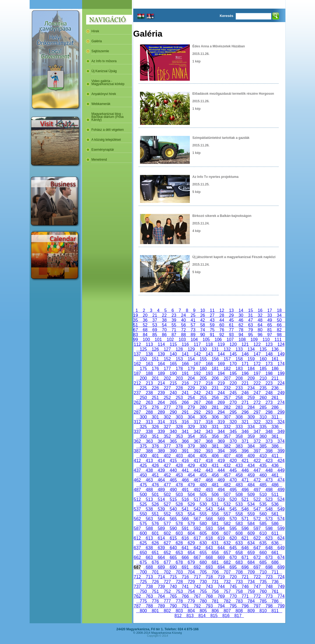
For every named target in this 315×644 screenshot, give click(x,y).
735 (263, 582)
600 (143, 533)
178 (179, 369)
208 (239, 378)
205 (203, 378)
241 (185, 393)
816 (226, 616)
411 (275, 456)
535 (263, 504)
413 (149, 461)
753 (179, 591)
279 (191, 407)
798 (269, 606)
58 (203, 325)
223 (269, 383)
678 (179, 562)
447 (257, 470)
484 (251, 485)
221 (245, 383)
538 (149, 509)
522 (257, 499)
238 (149, 393)
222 (257, 383)
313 (149, 422)
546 (245, 509)
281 (215, 407)
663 (149, 557)
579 (191, 524)
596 (245, 528)
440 (173, 470)
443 (209, 470)
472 (257, 480)
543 (209, 509)
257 (227, 398)
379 (191, 446)
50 (279, 320)
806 (215, 611)
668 (209, 557)
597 (257, 528)
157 (227, 359)
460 (263, 475)
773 (269, 596)
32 (260, 315)
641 (185, 548)
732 (227, 582)
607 (227, 533)
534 (251, 504)
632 (227, 543)
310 (263, 417)
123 (269, 344)
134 (251, 349)
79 (251, 330)
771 (245, 596)
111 (278, 339)
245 (233, 393)
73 (193, 330)
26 (203, 315)
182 (227, 369)
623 (269, 538)
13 (232, 310)
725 (143, 582)
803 (179, 611)
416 (185, 461)
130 (203, 349)
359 (251, 436)
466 (185, 480)
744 (221, 587)
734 (251, 582)
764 (161, 596)
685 (263, 562)
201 (155, 378)
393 (209, 451)
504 (191, 495)
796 (245, 606)
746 (245, 587)
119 (221, 344)
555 (203, 514)
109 (254, 339)
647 (257, 548)
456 (215, 475)
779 (191, 601)
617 (197, 538)
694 (221, 567)
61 (231, 325)
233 (239, 388)
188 (149, 373)
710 (263, 572)
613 (149, 538)
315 (173, 422)
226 (155, 388)
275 (143, 407)
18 (279, 310)
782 (227, 601)
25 (193, 315)
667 (197, 557)
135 (263, 349)
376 (155, 446)
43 (212, 320)
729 (191, 582)
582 (227, 524)
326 (155, 427)
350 (143, 436)
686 (275, 562)
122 (257, 344)
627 (167, 543)
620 (233, 538)
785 (263, 601)
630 (203, 543)
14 (241, 310)
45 (231, 320)
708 (239, 572)
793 (209, 606)
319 (221, 422)
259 (251, 398)
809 (251, 611)
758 (239, 591)
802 (167, 611)
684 (251, 562)
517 (197, 499)
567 (197, 519)
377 (167, 446)
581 (215, 524)
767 (197, 596)
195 (233, 373)
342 (197, 432)
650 (143, 553)
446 (245, 470)
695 (233, 567)
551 (155, 514)
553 (179, 514)
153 (179, 359)
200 (143, 378)
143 (209, 354)
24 (184, 315)
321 (245, 422)
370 (233, 441)
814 (202, 616)
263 (149, 402)
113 (149, 344)
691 (185, 567)
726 (155, 582)
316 (185, 422)
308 (239, 417)
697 (257, 567)
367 (197, 441)
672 (257, 557)
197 (257, 373)
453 (179, 475)
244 (221, 393)
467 (197, 480)
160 (263, 359)
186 (275, 369)
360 (263, 436)
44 (222, 320)
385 (263, 446)
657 (227, 553)
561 (275, 514)
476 (155, 485)
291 (185, 412)
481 (215, 485)
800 (143, 611)
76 (222, 330)
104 (194, 339)
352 (167, 436)
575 (143, 524)
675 (143, 562)
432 (227, 465)
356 (215, 436)
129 (191, 349)
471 (245, 480)
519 (221, 499)
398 (269, 451)
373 (269, 441)
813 (190, 616)
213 (149, 383)
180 (203, 369)
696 (245, 567)
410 (263, 456)
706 (215, 572)
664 (161, 557)
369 (221, 441)
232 (227, 388)
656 (215, 553)
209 (251, 378)
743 (209, 587)
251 (155, 398)
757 (227, 591)
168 (209, 364)
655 (203, 553)
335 (263, 427)
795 (233, 606)
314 (161, 422)
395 (233, 451)
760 (263, 591)
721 (245, 577)
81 (270, 330)
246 (245, 393)
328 (179, 427)
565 (173, 519)
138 (149, 354)
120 (233, 344)
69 (155, 330)
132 (227, 349)
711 (275, 572)
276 (155, 407)
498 (269, 490)
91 (212, 335)
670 (233, 557)
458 (239, 475)
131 (215, 349)
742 (197, 587)
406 (215, 456)
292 (197, 412)
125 (143, 349)
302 (167, 417)
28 (222, 315)
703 (179, 572)
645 (233, 548)
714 (161, 577)
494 (221, 490)
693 (209, 567)
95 (251, 335)
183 (239, 369)
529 (191, 504)
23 (174, 315)
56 (184, 325)
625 (143, 543)
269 (221, 402)
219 (221, 383)
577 (167, 524)
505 (203, 495)
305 (203, 417)
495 (233, 490)
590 (173, 528)
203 (179, 378)
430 (203, 465)
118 (209, 344)
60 (222, 325)
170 (233, 364)
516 (185, 499)
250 (143, 398)
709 (251, 572)
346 (245, 432)
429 (191, 465)
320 (233, 422)
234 (251, 388)
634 (251, 543)
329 (191, 427)
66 (279, 325)
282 (227, 407)
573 (269, 519)
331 (215, 427)
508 (239, 495)
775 (143, 601)
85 (155, 335)
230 (203, 388)
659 (251, 553)
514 (161, 499)
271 (245, 402)
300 (143, 417)
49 (270, 320)
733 (239, 582)
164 (161, 364)
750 (143, 591)
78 (241, 330)
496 (245, 490)
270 (233, 402)
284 (251, 407)
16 (260, 310)
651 (155, 553)
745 (233, 587)
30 (241, 315)
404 (191, 456)
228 (179, 388)
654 (191, 553)
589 (161, 528)
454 (191, 475)
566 (185, 519)
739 (161, 587)
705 (203, 572)
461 (275, 475)
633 (239, 543)
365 (173, 441)
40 (184, 320)
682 (227, 562)
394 (221, 451)
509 (251, 495)
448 (269, 470)
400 (143, 456)
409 (251, 456)
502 (167, 495)
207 (227, 378)
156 (215, 359)
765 (173, 596)
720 (233, 577)
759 (251, 591)
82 (279, 330)
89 (193, 335)
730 (203, 582)
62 (241, 325)
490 (173, 490)
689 (161, 567)
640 (173, 548)
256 (215, 398)
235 (263, 388)
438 (149, 470)
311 (275, 417)
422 (257, 461)
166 (185, 364)
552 (167, 514)
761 (275, 591)
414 (161, 461)
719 (221, 577)
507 (227, 495)
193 (209, 373)
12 (222, 310)
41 (193, 320)
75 (212, 330)
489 (161, 490)
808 (239, 611)
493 (209, 490)
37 (155, 320)
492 (197, 490)
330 (203, 427)
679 (191, 562)
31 (251, 315)
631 (215, 543)
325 (143, 427)
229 (191, 388)
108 (242, 339)
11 (212, 310)
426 (155, 465)
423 (269, 461)
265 (173, 402)
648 (269, 548)
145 (233, 354)
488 (149, 490)
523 (269, 499)
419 (221, 461)
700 (143, 572)
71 (174, 330)
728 (179, 582)
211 (275, 378)
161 (275, 359)
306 (215, 417)
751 (155, 591)
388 (149, 451)
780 (203, 601)
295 (233, 412)
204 (191, 378)
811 (275, 611)
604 (191, 533)
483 (239, 485)
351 (155, 436)
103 (182, 339)
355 (203, 436)
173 (269, 364)
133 (239, 349)
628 (179, 543)
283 (239, 407)
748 (269, 587)
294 (221, 412)
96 (260, 335)
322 (257, 422)
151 (155, 359)
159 (251, 359)
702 (167, 572)
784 (251, 601)
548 (269, 509)
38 (164, 320)
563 (149, 519)
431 (215, 465)
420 (233, 461)
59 (212, 325)
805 (203, 611)
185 (263, 369)
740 (173, 587)
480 (203, 485)
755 (203, 591)
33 (270, 315)
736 (275, 582)
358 (239, 436)
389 (161, 451)
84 (145, 335)
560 (263, 514)
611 (275, 533)
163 (149, 364)
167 (197, 364)
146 (245, 354)
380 (203, 446)
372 (257, 441)
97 (270, 335)
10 (203, 310)
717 (197, 577)
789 (161, 606)
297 (257, 412)
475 (143, 485)
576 (155, 524)
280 (203, 407)
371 (245, 441)
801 (155, 611)
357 (227, 436)
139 (161, 354)
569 (221, 519)
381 (215, 446)
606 (215, 533)
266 (185, 402)
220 (233, 383)
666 (185, 557)
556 (215, 514)
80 (260, 330)
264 (161, 402)
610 (263, 533)
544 (221, 509)
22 (164, 315)
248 (269, 393)
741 (185, 587)
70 (164, 330)
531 (215, 504)
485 (263, 485)
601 (155, 533)
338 (149, 432)
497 (257, 490)
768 (209, 596)
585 (263, 524)
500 (143, 495)
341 (185, 432)
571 (245, 519)
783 (239, 601)
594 (221, 528)
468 (209, 480)
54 (164, 325)
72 (184, 330)
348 (269, 432)
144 (221, 354)
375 (143, 446)
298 (269, 412)
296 (245, 412)
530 (203, 504)
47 (251, 320)
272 (257, 402)
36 (145, 320)
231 (215, 388)
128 (179, 349)
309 (251, 417)
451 (155, 475)
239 (161, 393)
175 (143, 369)
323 (269, 422)
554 (191, 514)
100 (146, 339)
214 (161, 383)
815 (214, 616)
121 (245, 344)
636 (275, 543)
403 (179, 456)
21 (155, 315)
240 (173, 393)
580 (203, 524)
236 (275, 388)
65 (270, 325)
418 (209, 461)
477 (167, 485)
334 (251, 427)
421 (245, 461)
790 (173, 606)
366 (185, 441)
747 (257, 587)
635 (263, 543)
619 (221, 538)
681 (215, 562)
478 (179, 485)
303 (179, 417)
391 (185, 451)
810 (263, 611)
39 (174, 320)
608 (239, 533)
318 (209, 422)
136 (275, 349)
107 (230, 339)
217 (197, 383)
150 (143, 359)
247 (257, 393)
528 (179, 504)
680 (203, 562)
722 (257, 577)
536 (275, 504)
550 (143, 514)
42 (203, 320)
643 (209, 548)
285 (263, 407)
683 (239, 562)
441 (185, 470)
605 (203, 533)
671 (245, 557)
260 (263, 398)
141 (185, 354)
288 (149, 412)
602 (167, 533)
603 (179, 533)
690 (173, 567)
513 (149, 499)
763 (149, 596)
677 (167, 562)
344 (221, 432)
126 (155, 349)
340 (173, 432)
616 (185, 538)
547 (257, 509)
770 (233, 596)
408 (239, 456)
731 (215, 582)
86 (164, 335)
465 (173, 480)
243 (209, 393)
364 (161, 441)
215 (173, 383)
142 (197, 354)
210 (263, 378)
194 (221, 373)
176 (155, 369)
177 (167, 369)
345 (233, 432)
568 (209, 519)
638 (149, 548)
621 (245, 538)
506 (215, 495)
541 (185, 509)
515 (173, 499)
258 (239, 398)
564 (161, 519)
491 (185, 490)
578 (179, 524)
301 (155, 417)
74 (203, 330)
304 (191, 417)
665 (173, 557)
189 (161, 373)
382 (227, 446)
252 (167, 398)
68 (145, 330)
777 (167, 601)
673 (269, 557)
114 (161, 344)
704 (191, 572)
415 (173, 461)
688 (149, 567)
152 (167, 359)
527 (167, 504)
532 (227, 504)
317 (197, 422)
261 (275, 398)
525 (143, 504)
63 (251, 325)
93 (231, 335)
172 (257, 364)
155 (203, 359)
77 (231, 330)
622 (257, 538)
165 (173, 364)
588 (149, 528)
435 (263, 465)
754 (191, 591)
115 (173, 344)
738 (149, 587)
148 (269, 354)
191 (185, 373)
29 (231, 315)
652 (167, 553)
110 (266, 339)
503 (179, 495)
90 (203, 335)
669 (221, 557)
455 (203, 475)
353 (179, 436)
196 (245, 373)
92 (222, 335)
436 (275, 465)
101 (158, 339)
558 (239, 514)
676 (155, 562)
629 (191, 543)
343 (209, 432)
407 (227, 456)
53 (155, 325)
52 (145, 325)
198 (269, 373)
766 (185, 596)
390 (173, 451)
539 (161, 509)
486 (275, 485)
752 (167, 591)
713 (149, 577)
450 (143, 475)
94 (241, 335)
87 (174, 335)
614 (161, 538)
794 (221, 606)
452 (167, 475)
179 (191, 369)
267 (197, 402)
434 (251, 465)
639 (161, 548)
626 (155, 543)
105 (206, 339)
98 (279, 335)
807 (227, 611)
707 (227, 572)
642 (197, 548)
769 (221, 596)
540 (173, 509)
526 (155, 504)
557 (227, 514)
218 (209, 383)
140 (173, 354)
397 (257, 451)
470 (233, 480)
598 (269, 528)
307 (227, 417)
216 (185, 383)
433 (239, 465)
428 (179, 465)
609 (251, 533)
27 (212, 315)
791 (185, 606)
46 (241, 320)
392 (197, 451)
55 (174, 325)
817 (238, 616)
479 (191, 485)
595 (233, 528)
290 (173, 412)
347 (257, 432)
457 (227, 475)
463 (149, 480)
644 (221, 548)
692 (197, 567)
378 (179, 446)
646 (245, 548)
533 (239, 504)
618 (209, 538)
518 (209, 499)
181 (215, 369)
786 (275, 601)
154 (191, 359)
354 (191, 436)
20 (145, 315)
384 (251, 446)
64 (260, 325)
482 (227, 485)
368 (209, 441)
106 (218, 339)
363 (149, 441)
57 (193, 325)
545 (233, 509)
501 (155, 495)
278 (179, 407)
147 (257, 354)
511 (275, 495)
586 (275, 524)
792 (197, 606)
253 (179, 398)
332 (227, 427)
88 (184, 335)
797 (257, 606)
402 (167, 456)
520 (233, 499)
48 (260, 320)
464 (161, 480)
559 (251, 514)
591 (185, 528)
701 (155, 572)
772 (257, 596)
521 (245, 499)
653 (179, 553)
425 (143, 465)
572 (257, 519)
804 (191, 611)
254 (191, 398)
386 (275, 446)
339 (161, 432)
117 (197, 344)
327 (167, 427)
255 (203, 398)
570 (233, 519)
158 (239, 359)
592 (197, 528)
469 (221, 480)
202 (167, 378)
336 (275, 427)
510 (263, 495)
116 (185, 344)
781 (215, 601)
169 (221, 364)
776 (155, 601)
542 (197, 509)
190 (173, 373)
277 (167, 407)
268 (209, 402)
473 (269, 480)
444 (221, 470)
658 (239, 553)
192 (197, 373)
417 (197, 461)
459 (251, 475)
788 (149, 606)
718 (209, 577)
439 (161, 470)
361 (275, 436)
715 (173, 577)
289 (161, 412)
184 (251, 369)
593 (209, 528)
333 (239, 427)
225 (143, 388)
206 (215, 378)
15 (251, 310)
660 (263, 553)
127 (167, 349)
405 (203, 456)
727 (167, 582)
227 (167, 388)
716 (185, 577)
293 (209, 412)
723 (269, 577)
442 (197, 470)
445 (233, 470)
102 (170, 339)
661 (275, 553)
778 (179, 601)
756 (215, 591)
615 (173, 538)
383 (239, 446)
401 (155, 456)
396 (245, 451)
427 (167, 465)
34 (279, 315)
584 (251, 524)
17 (270, 310)
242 (197, 393)
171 (245, 364)
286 (275, 407)
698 (269, 567)
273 (269, 402)
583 (239, 524)
